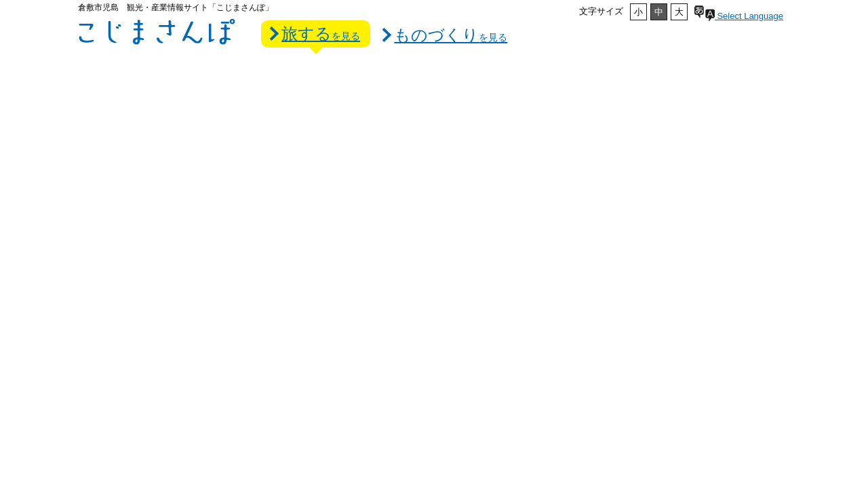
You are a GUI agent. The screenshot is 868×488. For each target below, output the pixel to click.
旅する (321, 34)
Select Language (739, 16)
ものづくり (451, 35)
